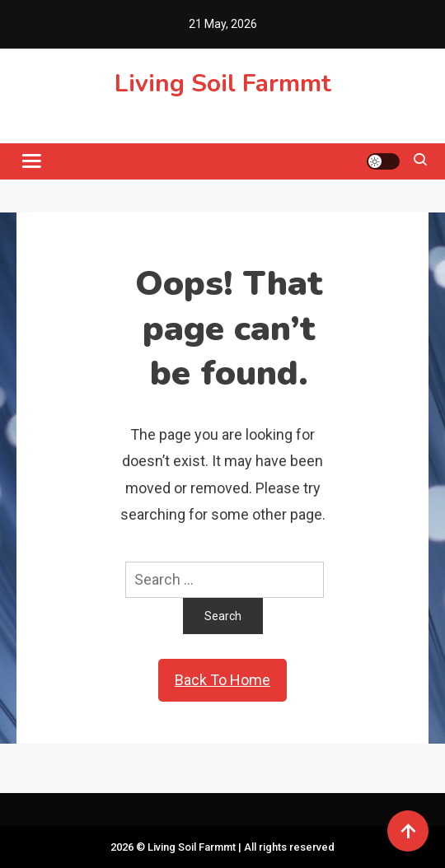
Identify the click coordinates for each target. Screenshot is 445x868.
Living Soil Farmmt (223, 84)
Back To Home (222, 680)
